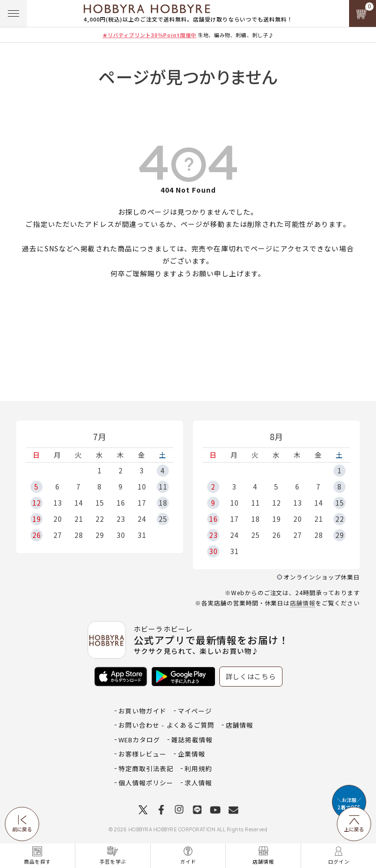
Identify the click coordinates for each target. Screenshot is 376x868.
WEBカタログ (139, 740)
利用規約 (198, 768)
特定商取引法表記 (146, 768)
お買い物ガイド (142, 711)
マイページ (195, 711)
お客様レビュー (142, 754)
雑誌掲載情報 (192, 740)
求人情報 (198, 783)
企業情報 (191, 754)
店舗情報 (303, 603)
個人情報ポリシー (146, 783)
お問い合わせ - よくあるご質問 (166, 725)
